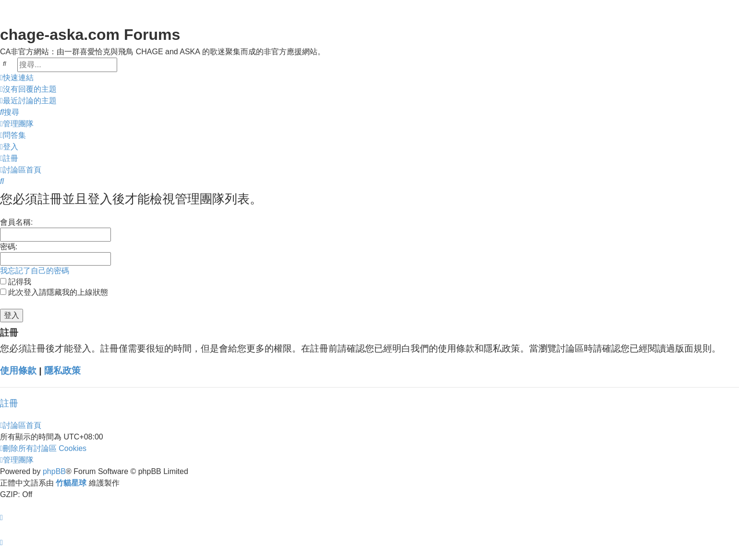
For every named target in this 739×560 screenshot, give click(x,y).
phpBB (54, 471)
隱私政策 (62, 371)
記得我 (16, 282)
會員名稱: (16, 222)
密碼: (9, 247)
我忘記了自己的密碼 (35, 271)
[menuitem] (28, 89)
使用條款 (18, 371)
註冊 (9, 403)
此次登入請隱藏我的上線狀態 (54, 292)
